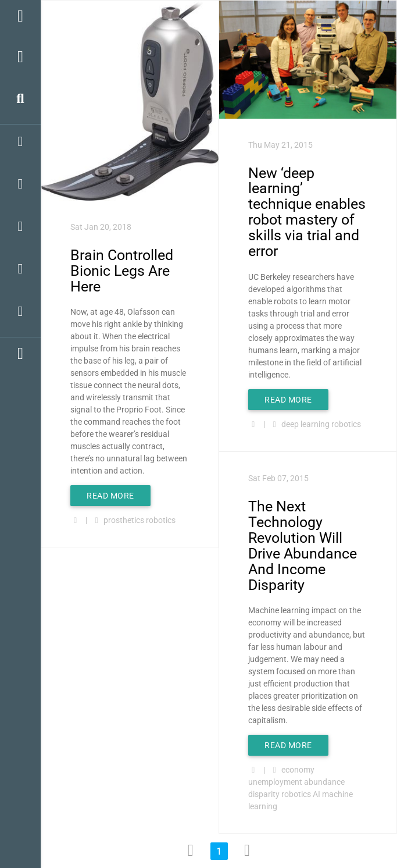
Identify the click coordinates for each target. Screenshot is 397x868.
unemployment (275, 782)
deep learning (305, 424)
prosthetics (124, 520)
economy (298, 770)
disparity (264, 794)
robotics (161, 520)
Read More (110, 496)
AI (316, 794)
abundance (324, 782)
